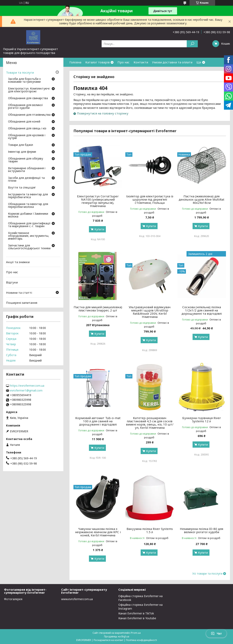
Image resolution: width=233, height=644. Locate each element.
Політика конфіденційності (141, 640)
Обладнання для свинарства (28, 98)
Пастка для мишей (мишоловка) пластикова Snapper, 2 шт (98, 309)
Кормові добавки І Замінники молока (28, 215)
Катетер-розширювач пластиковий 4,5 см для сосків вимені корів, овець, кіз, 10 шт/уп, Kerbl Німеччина (150, 423)
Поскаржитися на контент (108, 640)
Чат (216, 634)
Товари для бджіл (21, 145)
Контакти (141, 62)
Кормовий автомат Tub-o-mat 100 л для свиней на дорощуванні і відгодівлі (98, 421)
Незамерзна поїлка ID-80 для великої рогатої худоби (202, 530)
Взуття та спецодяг (22, 188)
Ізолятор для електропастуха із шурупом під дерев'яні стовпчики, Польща (150, 199)
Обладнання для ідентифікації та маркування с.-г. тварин (29, 225)
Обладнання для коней (24, 122)
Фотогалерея (13, 599)
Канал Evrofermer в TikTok (136, 613)
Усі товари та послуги (207, 574)
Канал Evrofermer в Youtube (137, 618)
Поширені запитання (22, 303)
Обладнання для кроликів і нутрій (27, 137)
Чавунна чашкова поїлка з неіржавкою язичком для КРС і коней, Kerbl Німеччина (98, 532)
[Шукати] (192, 44)
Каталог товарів (97, 62)
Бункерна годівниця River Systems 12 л (202, 419)
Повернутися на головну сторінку (103, 113)
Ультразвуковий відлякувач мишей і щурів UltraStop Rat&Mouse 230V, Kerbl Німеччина (150, 312)
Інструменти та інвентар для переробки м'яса (28, 196)
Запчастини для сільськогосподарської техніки (29, 247)
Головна (75, 62)
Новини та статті (19, 292)
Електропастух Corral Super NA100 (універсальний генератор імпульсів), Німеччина (98, 201)
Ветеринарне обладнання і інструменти (27, 170)
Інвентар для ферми (22, 152)
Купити (99, 229)
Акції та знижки (18, 262)
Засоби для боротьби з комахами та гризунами (24, 80)
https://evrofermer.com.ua (27, 386)
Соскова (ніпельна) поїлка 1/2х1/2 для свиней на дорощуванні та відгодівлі (202, 310)
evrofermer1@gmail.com (26, 391)
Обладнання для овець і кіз (27, 129)
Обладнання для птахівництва (29, 115)
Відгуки (12, 282)
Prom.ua (136, 633)
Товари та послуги (20, 72)
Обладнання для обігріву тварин (26, 160)
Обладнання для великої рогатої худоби (25, 107)
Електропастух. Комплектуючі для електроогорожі (29, 90)
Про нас (124, 62)
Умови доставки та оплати (172, 62)
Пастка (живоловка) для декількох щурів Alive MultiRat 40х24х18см (202, 199)
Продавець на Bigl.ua (117, 636)
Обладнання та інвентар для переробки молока (28, 206)
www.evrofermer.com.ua (77, 599)
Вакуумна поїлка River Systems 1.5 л (150, 530)
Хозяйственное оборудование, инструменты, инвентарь (29, 236)
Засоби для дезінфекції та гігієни (26, 179)
